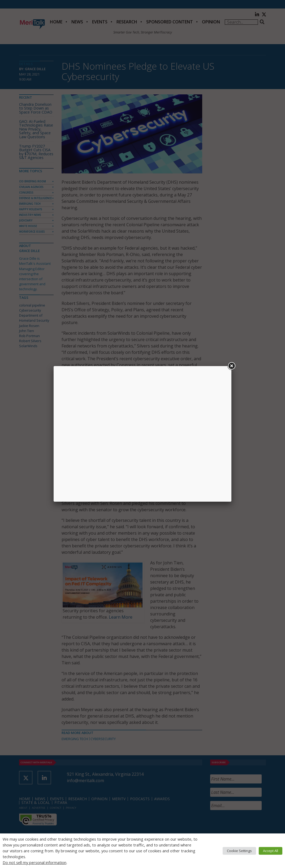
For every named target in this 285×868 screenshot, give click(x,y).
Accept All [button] (271, 851)
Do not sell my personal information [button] (34, 862)
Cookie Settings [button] (239, 851)
